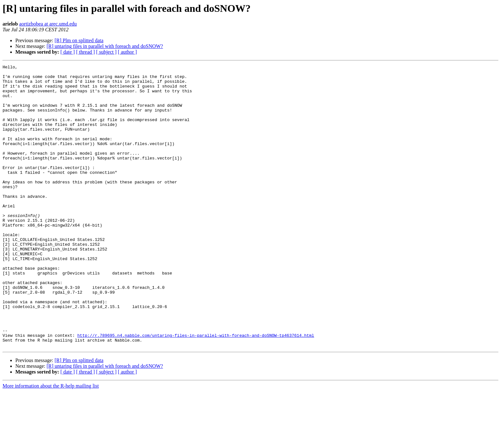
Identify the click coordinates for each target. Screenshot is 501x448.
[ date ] (68, 52)
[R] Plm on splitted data (79, 40)
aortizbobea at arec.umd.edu (48, 24)
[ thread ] (85, 52)
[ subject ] (106, 52)
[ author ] (127, 52)
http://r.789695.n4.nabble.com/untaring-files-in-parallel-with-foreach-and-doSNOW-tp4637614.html (196, 390)
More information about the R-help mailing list (51, 442)
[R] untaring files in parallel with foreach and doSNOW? (105, 46)
